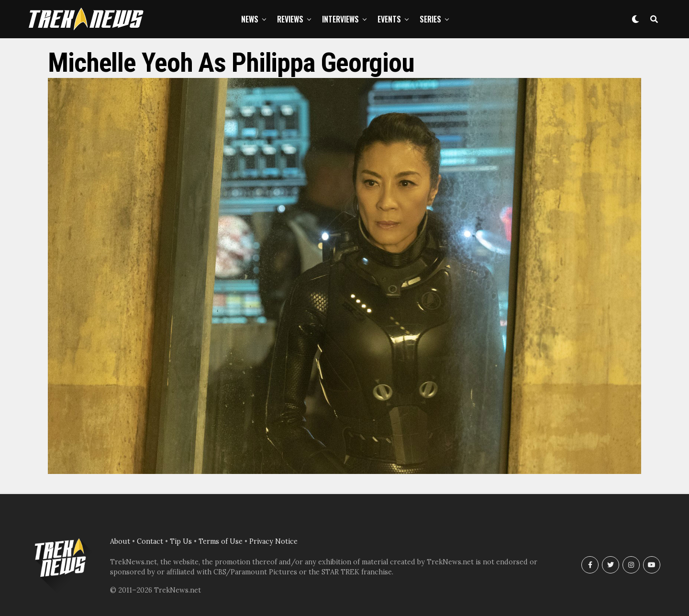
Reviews (290, 19)
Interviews (340, 19)
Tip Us (181, 541)
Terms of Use (221, 541)
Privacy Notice (273, 541)
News (250, 19)
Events (389, 19)
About (120, 541)
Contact (150, 541)
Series (430, 19)
